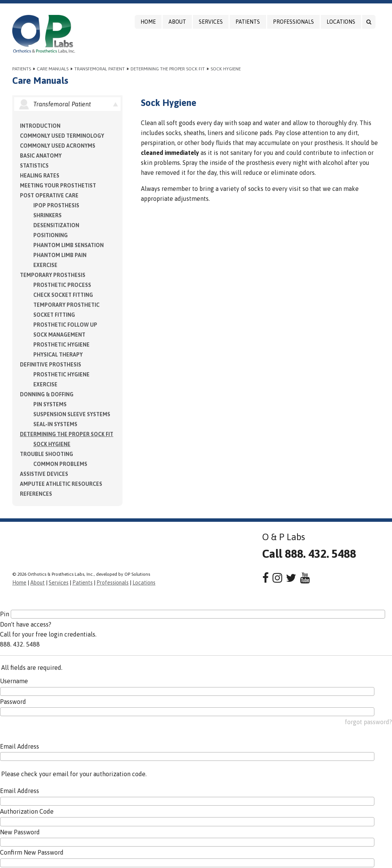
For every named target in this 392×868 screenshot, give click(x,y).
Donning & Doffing (47, 394)
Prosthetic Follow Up (65, 325)
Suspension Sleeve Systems (72, 414)
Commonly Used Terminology (62, 136)
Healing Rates (40, 176)
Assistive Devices (44, 474)
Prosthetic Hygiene (61, 345)
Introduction (40, 126)
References (36, 494)
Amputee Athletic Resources (61, 484)
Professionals (293, 22)
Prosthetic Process (62, 285)
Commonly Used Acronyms (58, 146)
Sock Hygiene (226, 69)
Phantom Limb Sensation (69, 245)
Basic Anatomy (41, 156)
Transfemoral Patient (100, 69)
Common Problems (60, 464)
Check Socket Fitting (63, 295)
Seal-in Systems (55, 424)
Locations (341, 22)
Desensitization (56, 225)
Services (211, 22)
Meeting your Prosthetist (58, 186)
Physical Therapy (58, 355)
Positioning (51, 235)
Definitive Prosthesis (51, 365)
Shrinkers (47, 215)
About (177, 22)
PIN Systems (50, 404)
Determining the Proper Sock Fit (168, 69)
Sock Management (59, 335)
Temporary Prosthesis (53, 275)
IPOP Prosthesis (56, 205)
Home (148, 22)
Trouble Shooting (47, 454)
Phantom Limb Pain (60, 255)
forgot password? (368, 722)
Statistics (34, 166)
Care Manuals (53, 69)
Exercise (45, 265)
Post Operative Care (49, 195)
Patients (248, 22)
